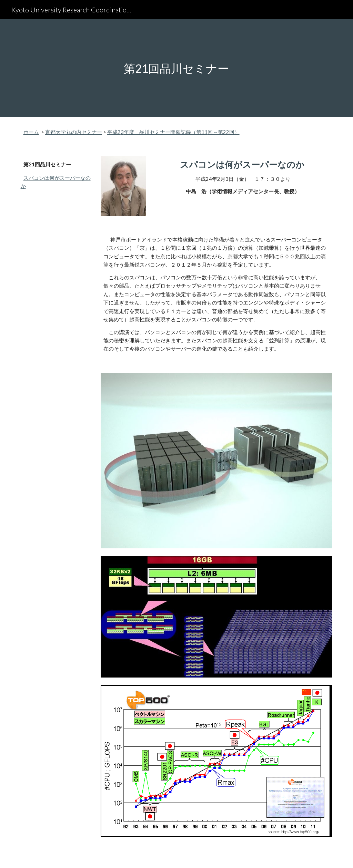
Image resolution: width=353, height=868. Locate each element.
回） (234, 132)
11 (204, 132)
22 (226, 132)
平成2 (114, 132)
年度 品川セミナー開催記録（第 (163, 132)
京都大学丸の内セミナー (74, 132)
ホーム (31, 132)
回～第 (215, 132)
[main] (176, 68)
